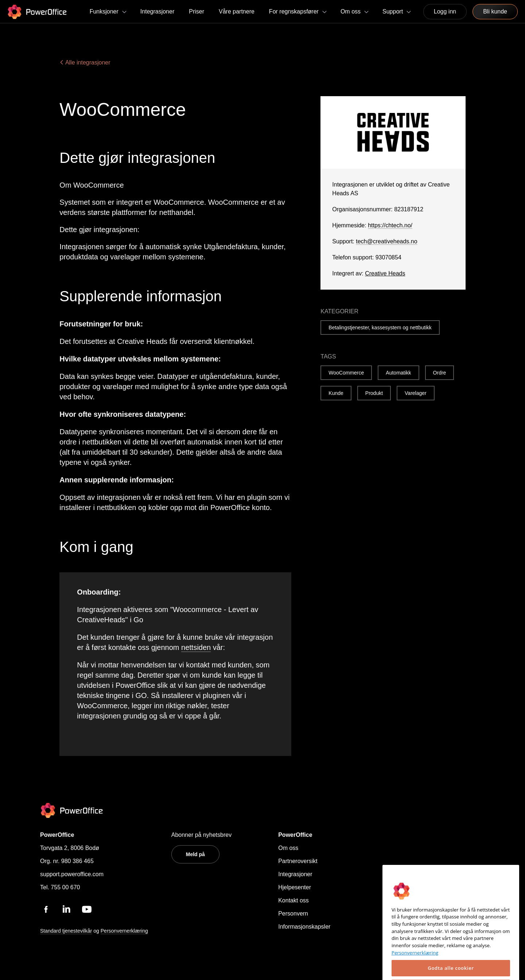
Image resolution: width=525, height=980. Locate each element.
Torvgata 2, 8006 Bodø (70, 848)
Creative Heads (385, 273)
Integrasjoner (295, 874)
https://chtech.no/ (390, 225)
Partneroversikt (298, 861)
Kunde (336, 393)
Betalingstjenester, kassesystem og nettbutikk (380, 328)
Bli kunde (495, 11)
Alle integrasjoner (85, 62)
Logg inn (445, 11)
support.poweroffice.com (72, 874)
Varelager (416, 393)
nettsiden (196, 647)
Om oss (288, 848)
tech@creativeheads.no (386, 241)
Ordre (440, 373)
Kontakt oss (293, 900)
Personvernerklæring (124, 931)
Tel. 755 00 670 (60, 887)
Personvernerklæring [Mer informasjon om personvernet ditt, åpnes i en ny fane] (415, 965)
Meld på (195, 854)
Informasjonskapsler (304, 927)
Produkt (374, 393)
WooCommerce (346, 373)
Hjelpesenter (295, 887)
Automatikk (398, 373)
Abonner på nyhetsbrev (201, 835)
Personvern (293, 914)
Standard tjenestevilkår (66, 931)
